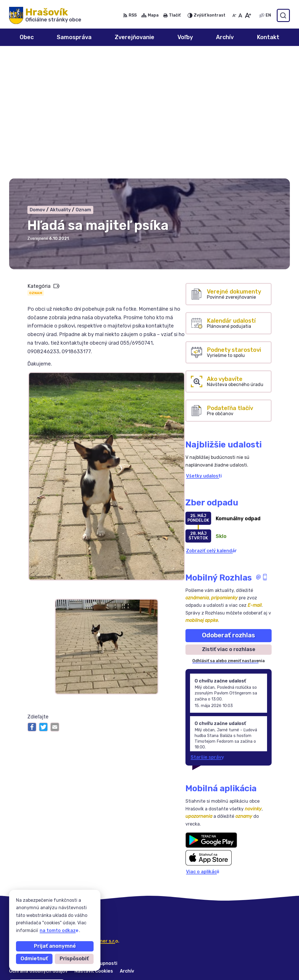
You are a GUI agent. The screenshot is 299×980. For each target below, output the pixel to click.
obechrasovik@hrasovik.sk (259, 968)
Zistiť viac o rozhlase (229, 525)
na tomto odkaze (59, 930)
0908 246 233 (245, 942)
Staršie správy (207, 633)
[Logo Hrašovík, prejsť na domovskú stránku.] (45, 15)
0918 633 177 (244, 955)
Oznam (36, 169)
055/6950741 (245, 948)
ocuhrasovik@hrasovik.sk (258, 961)
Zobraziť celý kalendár (211, 427)
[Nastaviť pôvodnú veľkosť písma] (240, 15)
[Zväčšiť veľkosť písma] (248, 15)
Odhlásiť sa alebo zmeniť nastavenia (229, 537)
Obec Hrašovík (62, 823)
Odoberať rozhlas (229, 511)
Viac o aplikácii (203, 747)
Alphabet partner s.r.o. (94, 817)
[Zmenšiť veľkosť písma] (234, 15)
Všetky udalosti (204, 352)
